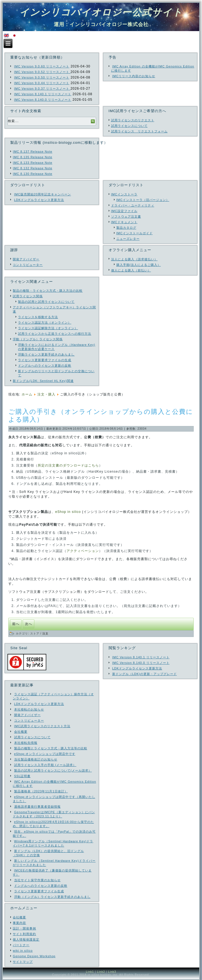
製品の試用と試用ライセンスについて (46, 302)
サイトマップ (23, 962)
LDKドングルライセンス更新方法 (39, 200)
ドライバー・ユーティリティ (133, 205)
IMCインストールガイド (135, 233)
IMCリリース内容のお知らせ (134, 76)
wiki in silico (23, 951)
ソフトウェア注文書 (126, 216)
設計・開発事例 (24, 928)
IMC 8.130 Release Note (32, 174)
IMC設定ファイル (124, 211)
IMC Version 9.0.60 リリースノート (42, 66)
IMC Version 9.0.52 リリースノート (42, 72)
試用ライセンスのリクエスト (133, 120)
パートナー (21, 945)
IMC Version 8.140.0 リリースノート (43, 100)
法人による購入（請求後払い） (134, 259)
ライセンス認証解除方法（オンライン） (48, 328)
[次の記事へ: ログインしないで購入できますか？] (29, 624)
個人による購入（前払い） (131, 270)
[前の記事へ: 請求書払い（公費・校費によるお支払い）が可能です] (16, 624)
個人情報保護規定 (26, 939)
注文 (45, 633)
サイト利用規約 (24, 934)
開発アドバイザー (26, 259)
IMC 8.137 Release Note (32, 152)
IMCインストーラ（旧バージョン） (143, 200)
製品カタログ (126, 228)
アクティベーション (83, 551)
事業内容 (19, 923)
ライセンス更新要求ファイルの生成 (45, 360)
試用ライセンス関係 (28, 296)
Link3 (112, 972)
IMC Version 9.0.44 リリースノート (42, 83)
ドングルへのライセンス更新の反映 (45, 366)
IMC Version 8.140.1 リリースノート (43, 94)
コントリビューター (28, 265)
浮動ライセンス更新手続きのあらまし (46, 354)
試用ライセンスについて (129, 126)
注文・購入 (46, 394)
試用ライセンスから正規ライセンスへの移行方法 (55, 334)
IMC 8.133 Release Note (32, 163)
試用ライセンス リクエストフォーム (139, 131)
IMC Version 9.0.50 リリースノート (42, 77)
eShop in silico (68, 512)
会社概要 (19, 917)
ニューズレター (128, 239)
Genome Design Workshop (34, 956)
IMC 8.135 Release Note (32, 157)
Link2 (101, 972)
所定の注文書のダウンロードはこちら (68, 465)
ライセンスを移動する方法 (38, 317)
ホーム (27, 394)
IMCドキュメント (124, 222)
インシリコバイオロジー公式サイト (101, 12)
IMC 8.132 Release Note (32, 168)
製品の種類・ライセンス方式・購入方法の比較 (48, 291)
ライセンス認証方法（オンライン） (45, 323)
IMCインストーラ (124, 194)
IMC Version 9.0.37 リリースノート (42, 89)
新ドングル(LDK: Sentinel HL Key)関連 (43, 381)
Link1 (90, 972)
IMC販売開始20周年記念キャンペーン (43, 194)
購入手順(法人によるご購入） (139, 265)
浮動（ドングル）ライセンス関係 (38, 339)
